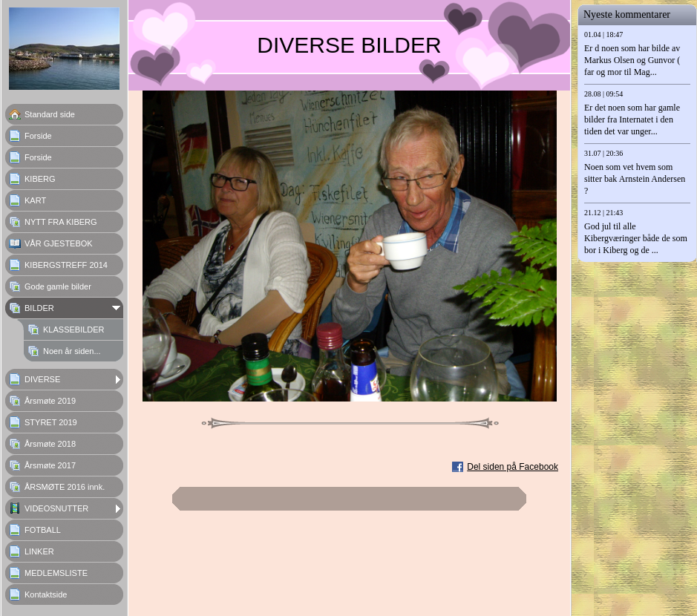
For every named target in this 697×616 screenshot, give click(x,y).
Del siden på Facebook (513, 467)
